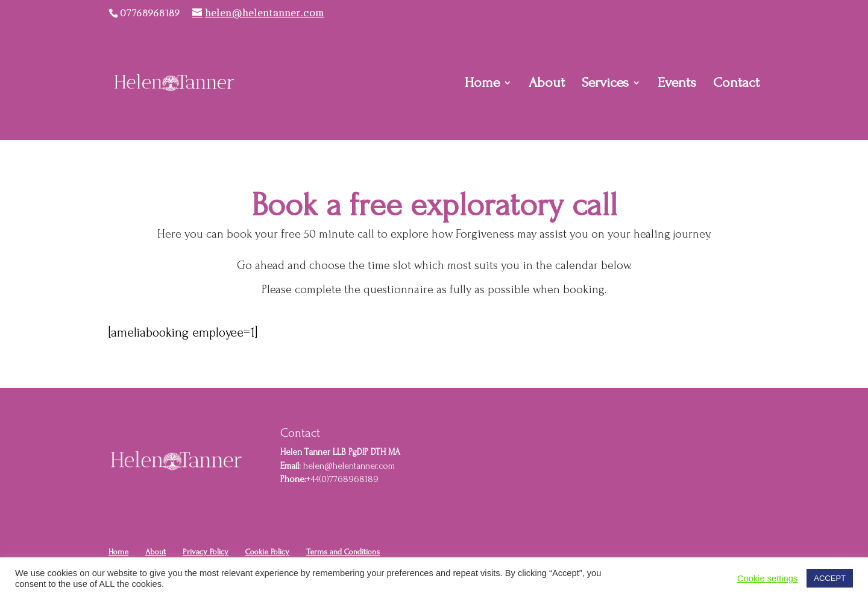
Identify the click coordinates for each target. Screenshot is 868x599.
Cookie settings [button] (767, 578)
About (547, 84)
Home (482, 84)
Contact (736, 84)
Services (605, 84)
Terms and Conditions (343, 552)
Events (677, 84)
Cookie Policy (267, 552)
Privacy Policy (206, 552)
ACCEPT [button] (830, 578)
